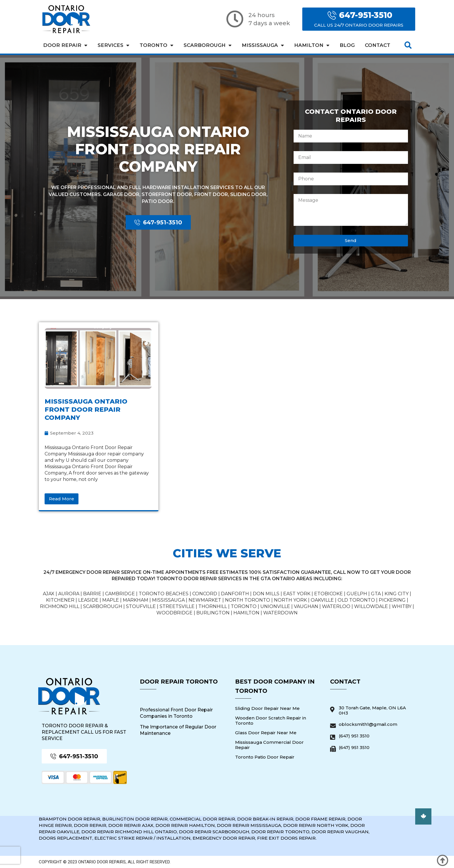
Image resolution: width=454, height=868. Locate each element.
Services (113, 45)
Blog (347, 45)
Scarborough (208, 45)
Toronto (156, 45)
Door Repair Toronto (179, 682)
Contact (378, 45)
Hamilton (312, 45)
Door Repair (65, 45)
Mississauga (263, 45)
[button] (408, 45)
